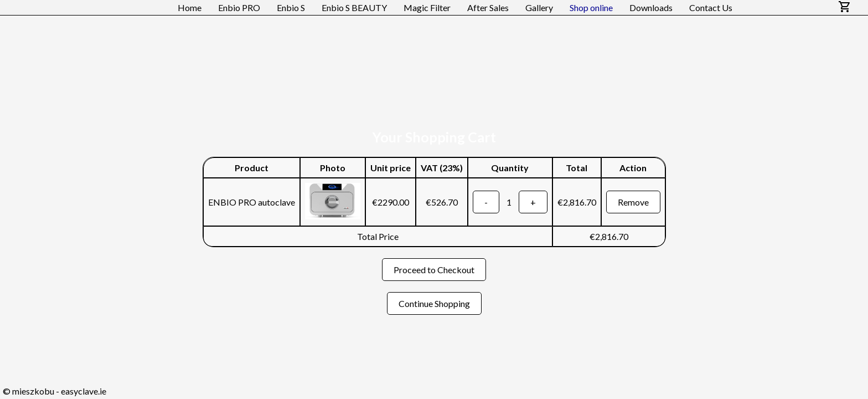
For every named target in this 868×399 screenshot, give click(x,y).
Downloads (651, 7)
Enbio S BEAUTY (354, 7)
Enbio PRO (239, 7)
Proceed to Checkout (434, 270)
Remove (633, 202)
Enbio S (291, 7)
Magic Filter (427, 7)
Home (190, 7)
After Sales (488, 7)
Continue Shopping (434, 303)
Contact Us (711, 7)
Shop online (591, 7)
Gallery (539, 7)
